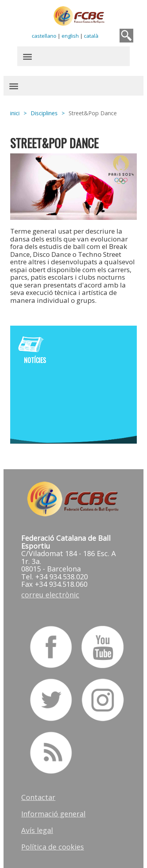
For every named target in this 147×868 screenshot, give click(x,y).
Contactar (39, 796)
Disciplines (44, 113)
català (91, 36)
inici (15, 113)
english (70, 36)
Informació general (54, 813)
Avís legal (37, 829)
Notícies (35, 360)
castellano (44, 36)
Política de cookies (53, 846)
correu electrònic (51, 594)
